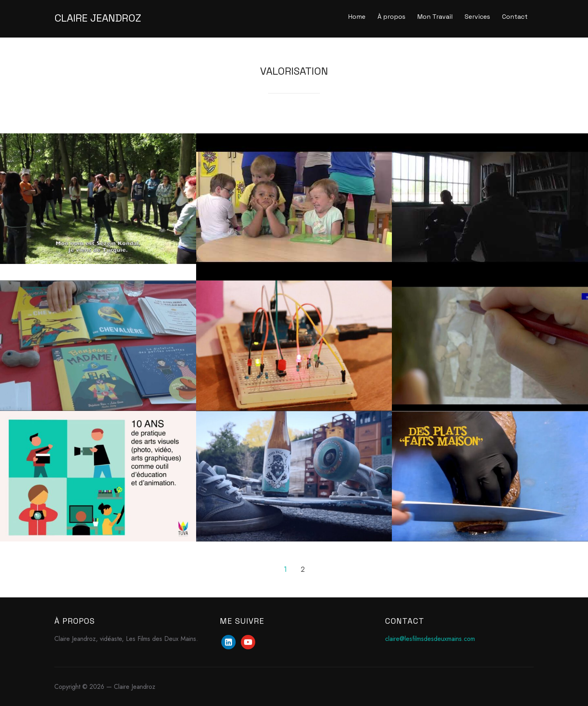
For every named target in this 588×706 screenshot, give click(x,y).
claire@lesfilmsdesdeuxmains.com (430, 639)
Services (477, 17)
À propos (391, 17)
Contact (515, 17)
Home (357, 17)
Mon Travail (435, 17)
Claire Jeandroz (98, 18)
